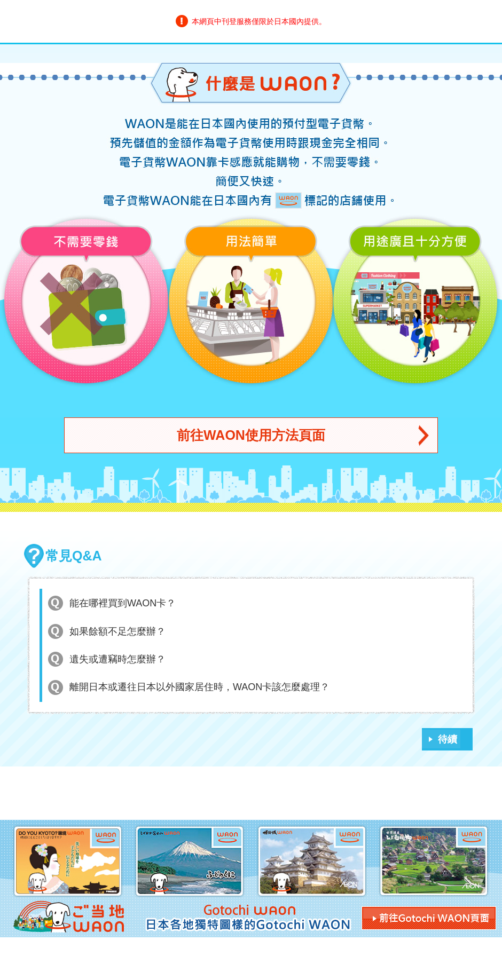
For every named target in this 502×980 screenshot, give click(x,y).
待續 (448, 739)
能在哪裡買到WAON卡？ (123, 603)
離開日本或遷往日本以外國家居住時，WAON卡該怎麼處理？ (199, 687)
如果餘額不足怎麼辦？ (117, 631)
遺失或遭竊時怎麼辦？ (117, 659)
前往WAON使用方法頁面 (251, 435)
